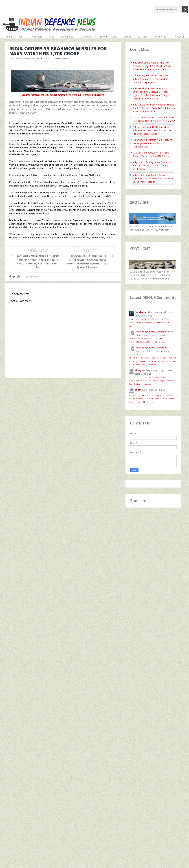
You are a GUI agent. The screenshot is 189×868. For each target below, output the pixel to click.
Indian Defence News (57, 58)
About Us (180, 37)
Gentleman (141, 312)
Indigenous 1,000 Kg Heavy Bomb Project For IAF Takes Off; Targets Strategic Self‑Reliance (154, 166)
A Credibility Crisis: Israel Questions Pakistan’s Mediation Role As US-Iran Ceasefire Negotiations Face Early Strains (152, 381)
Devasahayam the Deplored (150, 332)
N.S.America (67, 37)
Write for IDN (161, 37)
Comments (33, 277)
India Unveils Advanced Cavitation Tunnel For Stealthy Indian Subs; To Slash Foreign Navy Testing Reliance (154, 108)
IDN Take (143, 37)
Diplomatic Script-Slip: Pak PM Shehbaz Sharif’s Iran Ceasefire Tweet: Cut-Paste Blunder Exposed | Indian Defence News (152, 399)
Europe (127, 37)
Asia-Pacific (86, 37)
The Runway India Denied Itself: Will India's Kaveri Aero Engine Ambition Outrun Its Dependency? (150, 79)
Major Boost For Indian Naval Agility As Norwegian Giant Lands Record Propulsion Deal (152, 143)
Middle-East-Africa (108, 37)
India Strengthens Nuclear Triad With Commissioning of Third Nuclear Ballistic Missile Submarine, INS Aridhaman (153, 66)
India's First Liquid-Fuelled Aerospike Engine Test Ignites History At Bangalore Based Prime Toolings (153, 178)
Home (9, 37)
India (21, 37)
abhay (138, 370)
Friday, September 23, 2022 (25, 58)
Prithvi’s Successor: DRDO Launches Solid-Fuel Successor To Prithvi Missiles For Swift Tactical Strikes (152, 130)
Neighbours (36, 37)
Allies (52, 37)
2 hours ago (160, 342)
